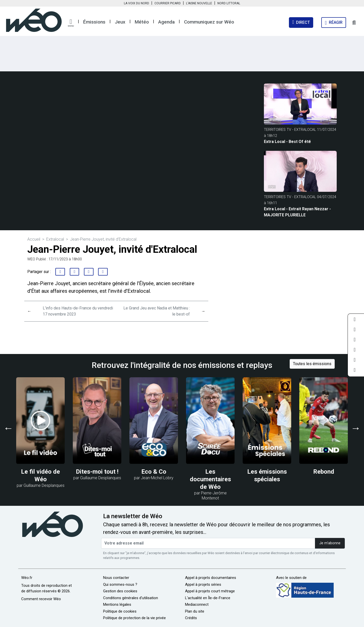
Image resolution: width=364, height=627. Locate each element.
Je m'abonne (330, 543)
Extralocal (55, 239)
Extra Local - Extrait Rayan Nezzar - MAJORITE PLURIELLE (297, 212)
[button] (71, 23)
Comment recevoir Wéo (41, 599)
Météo (142, 22)
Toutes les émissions (312, 364)
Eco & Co (154, 472)
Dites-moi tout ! (97, 472)
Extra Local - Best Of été (287, 142)
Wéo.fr (27, 578)
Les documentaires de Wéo (210, 479)
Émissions (94, 22)
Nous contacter (116, 578)
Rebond (324, 472)
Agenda (166, 22)
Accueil (34, 239)
